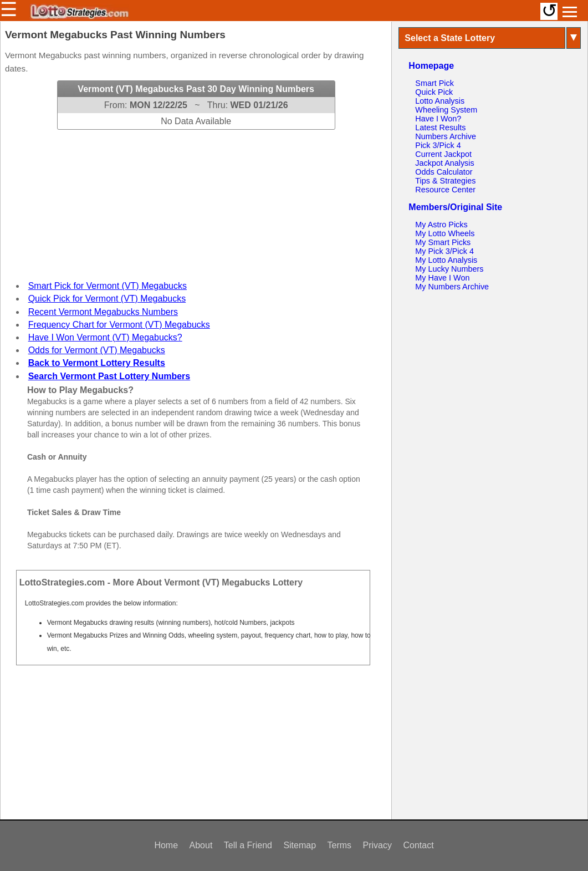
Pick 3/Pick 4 (438, 145)
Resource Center (445, 190)
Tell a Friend (248, 845)
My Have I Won (442, 278)
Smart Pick (434, 83)
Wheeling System (446, 110)
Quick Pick (434, 92)
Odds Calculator (444, 172)
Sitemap (300, 845)
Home (166, 845)
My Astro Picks (441, 225)
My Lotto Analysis (446, 260)
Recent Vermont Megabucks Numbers (103, 312)
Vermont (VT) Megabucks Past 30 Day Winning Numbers (196, 89)
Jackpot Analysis (444, 163)
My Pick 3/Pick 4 (444, 251)
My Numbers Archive (452, 287)
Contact (418, 845)
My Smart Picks (443, 242)
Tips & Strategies (445, 181)
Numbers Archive (446, 136)
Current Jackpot (443, 154)
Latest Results (440, 128)
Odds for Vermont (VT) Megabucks (97, 350)
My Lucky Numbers (449, 269)
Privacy (377, 845)
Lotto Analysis (440, 101)
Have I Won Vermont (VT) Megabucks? (105, 337)
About (201, 845)
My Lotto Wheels (445, 233)
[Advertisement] (196, 199)
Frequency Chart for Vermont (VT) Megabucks (119, 325)
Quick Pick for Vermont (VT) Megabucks (107, 299)
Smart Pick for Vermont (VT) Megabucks (108, 286)
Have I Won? (438, 119)
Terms (340, 845)
